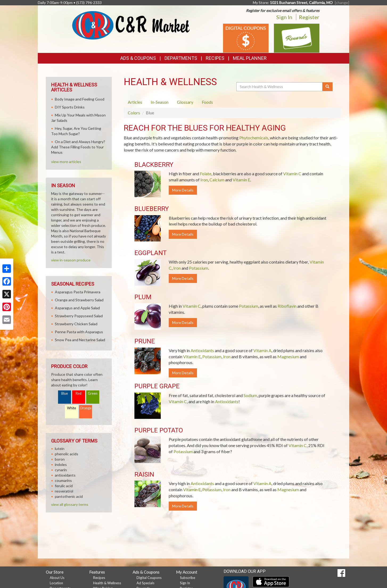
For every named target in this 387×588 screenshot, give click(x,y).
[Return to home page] (131, 25)
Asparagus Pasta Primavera (78, 292)
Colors (134, 113)
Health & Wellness (107, 583)
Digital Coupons (149, 578)
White (72, 408)
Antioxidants (202, 350)
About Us (57, 578)
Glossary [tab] (185, 102)
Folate (206, 174)
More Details (183, 190)
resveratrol (64, 491)
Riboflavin (287, 306)
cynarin (61, 470)
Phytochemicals (254, 138)
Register (309, 17)
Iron (204, 180)
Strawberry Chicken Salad (76, 324)
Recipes (215, 58)
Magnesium (288, 356)
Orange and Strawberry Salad (79, 300)
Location (56, 583)
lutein (60, 449)
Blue (65, 393)
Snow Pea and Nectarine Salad (80, 340)
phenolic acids (67, 454)
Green (93, 393)
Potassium (199, 268)
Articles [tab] (135, 102)
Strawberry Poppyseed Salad (79, 316)
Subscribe (188, 578)
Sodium (250, 395)
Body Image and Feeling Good (80, 99)
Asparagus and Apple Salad (77, 308)
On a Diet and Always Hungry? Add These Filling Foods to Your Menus (78, 147)
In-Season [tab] (160, 102)
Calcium (217, 180)
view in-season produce (71, 260)
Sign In (284, 17)
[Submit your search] (328, 87)
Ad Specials (145, 583)
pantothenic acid (69, 496)
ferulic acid (64, 486)
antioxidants (65, 475)
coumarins (63, 480)
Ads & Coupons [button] (138, 58)
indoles (61, 464)
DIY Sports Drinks (70, 107)
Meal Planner (250, 58)
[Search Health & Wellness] (280, 87)
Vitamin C (292, 174)
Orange (86, 408)
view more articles (66, 162)
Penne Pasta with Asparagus (79, 332)
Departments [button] (181, 58)
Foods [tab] (207, 102)
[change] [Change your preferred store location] (342, 3)
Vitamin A (262, 350)
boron (60, 459)
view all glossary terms (70, 504)
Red (79, 393)
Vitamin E (241, 180)
